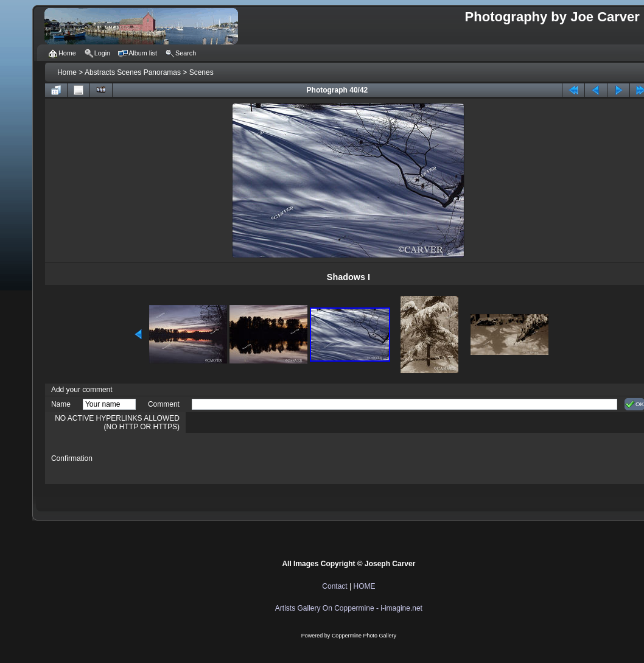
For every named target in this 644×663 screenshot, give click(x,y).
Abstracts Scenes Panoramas (133, 72)
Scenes (201, 72)
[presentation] (284, 458)
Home (67, 72)
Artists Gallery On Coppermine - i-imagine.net (349, 608)
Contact (334, 586)
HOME (364, 586)
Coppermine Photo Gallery (364, 636)
